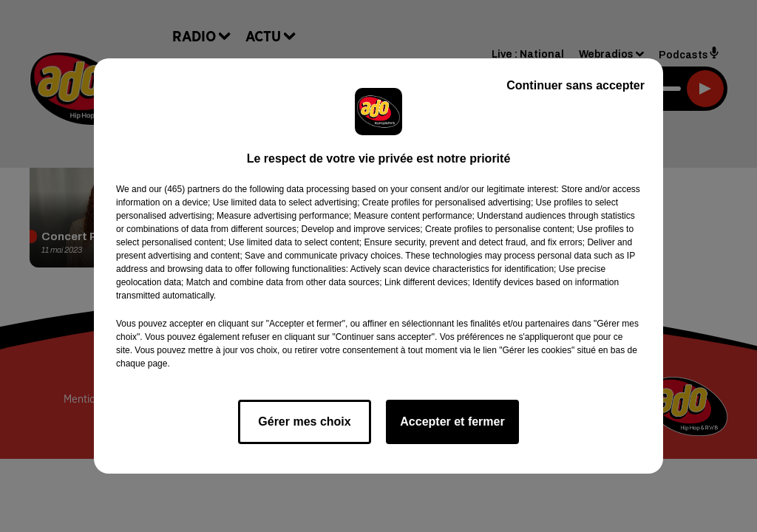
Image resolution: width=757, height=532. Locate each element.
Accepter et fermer (452, 422)
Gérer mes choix (304, 422)
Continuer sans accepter (576, 85)
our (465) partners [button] (184, 189)
